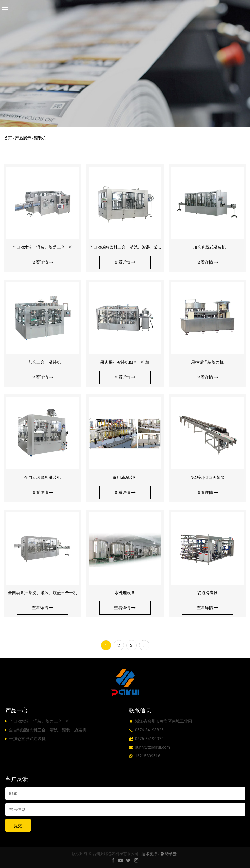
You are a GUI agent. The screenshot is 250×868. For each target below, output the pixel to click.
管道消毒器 (207, 593)
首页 (8, 138)
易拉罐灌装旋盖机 (207, 362)
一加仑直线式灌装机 (207, 247)
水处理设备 (125, 593)
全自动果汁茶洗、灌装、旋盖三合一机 (43, 593)
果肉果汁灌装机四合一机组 (125, 362)
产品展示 (23, 138)
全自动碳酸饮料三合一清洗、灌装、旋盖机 (128, 247)
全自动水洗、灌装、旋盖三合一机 (43, 247)
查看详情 (43, 262)
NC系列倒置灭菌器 (207, 477)
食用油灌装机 (125, 477)
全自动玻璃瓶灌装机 (43, 477)
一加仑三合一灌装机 (43, 362)
